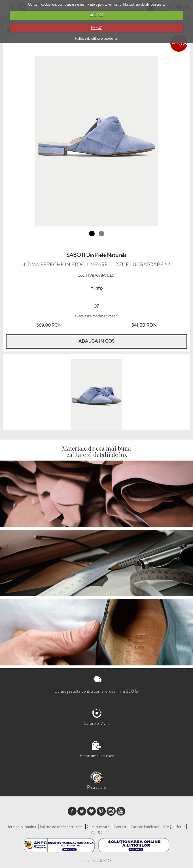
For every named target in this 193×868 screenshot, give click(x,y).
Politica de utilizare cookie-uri (97, 38)
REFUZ (96, 28)
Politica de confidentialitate (61, 827)
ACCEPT (97, 15)
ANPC (96, 832)
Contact (120, 827)
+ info (96, 288)
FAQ (167, 827)
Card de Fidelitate (145, 827)
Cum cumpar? (98, 827)
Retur (180, 827)
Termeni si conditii (22, 827)
